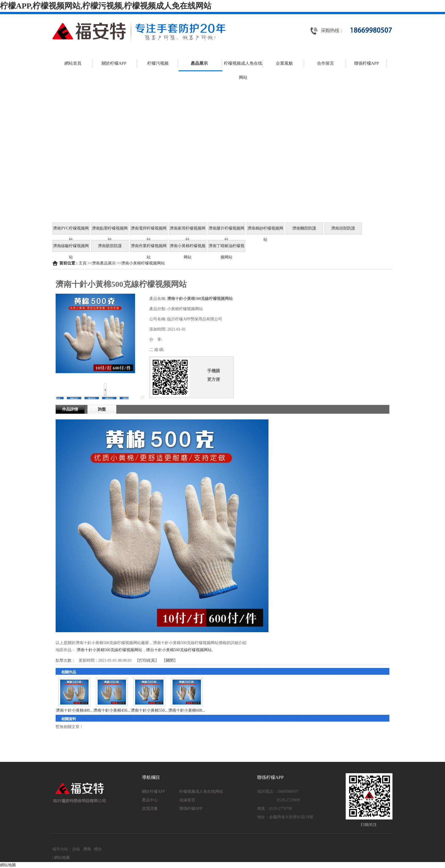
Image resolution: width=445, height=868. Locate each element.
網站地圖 (62, 858)
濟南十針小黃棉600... (187, 710)
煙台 (98, 849)
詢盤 (102, 409)
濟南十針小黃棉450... (112, 710)
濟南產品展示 (104, 263)
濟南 (87, 849)
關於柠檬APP (154, 792)
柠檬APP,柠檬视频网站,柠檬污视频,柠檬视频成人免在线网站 (106, 6)
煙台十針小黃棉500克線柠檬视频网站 (179, 650)
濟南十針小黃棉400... (74, 710)
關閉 (170, 660)
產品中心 (150, 800)
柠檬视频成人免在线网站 (201, 792)
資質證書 (150, 809)
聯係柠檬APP (191, 809)
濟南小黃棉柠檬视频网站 (143, 263)
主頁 (83, 263)
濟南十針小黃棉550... (149, 710)
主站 (76, 849)
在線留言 (187, 800)
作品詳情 (70, 409)
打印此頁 (147, 660)
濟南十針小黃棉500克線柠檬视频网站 (109, 650)
